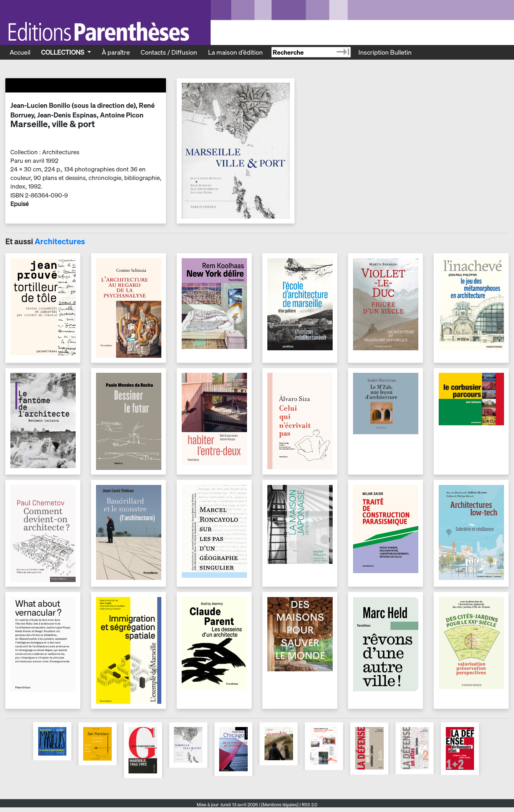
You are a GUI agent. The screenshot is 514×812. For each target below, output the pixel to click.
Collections (63, 52)
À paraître (116, 52)
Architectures (60, 241)
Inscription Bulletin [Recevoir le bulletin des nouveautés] (385, 52)
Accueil (20, 52)
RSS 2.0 (309, 805)
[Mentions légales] (280, 805)
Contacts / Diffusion (169, 52)
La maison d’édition (235, 52)
